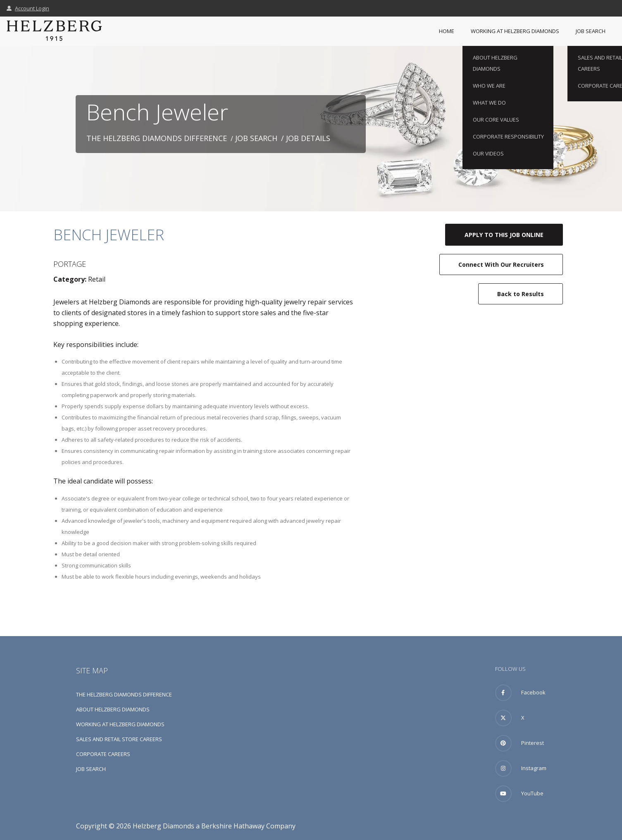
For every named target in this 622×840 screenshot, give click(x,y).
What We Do (489, 103)
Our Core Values (496, 120)
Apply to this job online (504, 235)
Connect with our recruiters (501, 264)
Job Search (591, 31)
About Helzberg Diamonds (495, 63)
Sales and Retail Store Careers (119, 739)
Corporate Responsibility (508, 136)
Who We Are (489, 86)
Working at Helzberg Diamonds (515, 31)
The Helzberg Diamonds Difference (157, 138)
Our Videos (488, 153)
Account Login (28, 8)
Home (447, 31)
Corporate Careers (103, 754)
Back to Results (521, 294)
